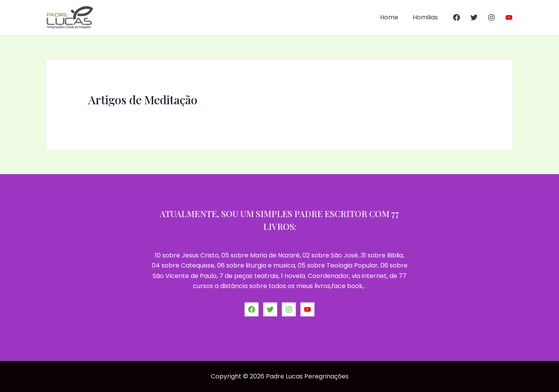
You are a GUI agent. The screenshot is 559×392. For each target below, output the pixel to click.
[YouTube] (509, 17)
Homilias (426, 17)
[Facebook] (457, 17)
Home (392, 17)
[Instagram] (491, 17)
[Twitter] (474, 17)
